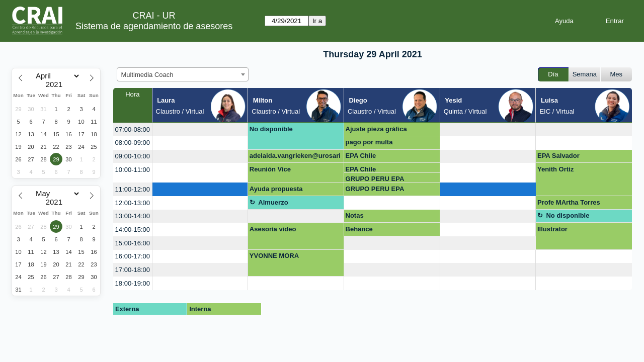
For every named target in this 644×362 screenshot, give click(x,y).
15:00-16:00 (133, 243)
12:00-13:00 (133, 203)
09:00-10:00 (133, 156)
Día (553, 74)
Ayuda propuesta (276, 189)
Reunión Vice (270, 169)
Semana (585, 74)
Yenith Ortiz (555, 169)
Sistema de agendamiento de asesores (154, 26)
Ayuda (564, 21)
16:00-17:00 (133, 256)
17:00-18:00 (133, 270)
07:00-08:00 (133, 129)
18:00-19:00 (133, 283)
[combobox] (183, 74)
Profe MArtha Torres (569, 202)
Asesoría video (273, 229)
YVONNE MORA (274, 256)
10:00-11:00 (133, 170)
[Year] (56, 84)
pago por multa (369, 142)
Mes (617, 74)
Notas (355, 215)
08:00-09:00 (133, 143)
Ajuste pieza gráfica (376, 129)
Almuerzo (273, 202)
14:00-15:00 (133, 230)
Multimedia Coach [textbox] (147, 75)
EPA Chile (361, 156)
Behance (359, 229)
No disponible (271, 129)
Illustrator (552, 229)
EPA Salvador (558, 156)
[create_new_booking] (200, 129)
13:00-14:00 (133, 216)
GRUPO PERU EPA (375, 179)
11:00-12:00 (133, 189)
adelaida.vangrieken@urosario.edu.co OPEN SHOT (295, 157)
